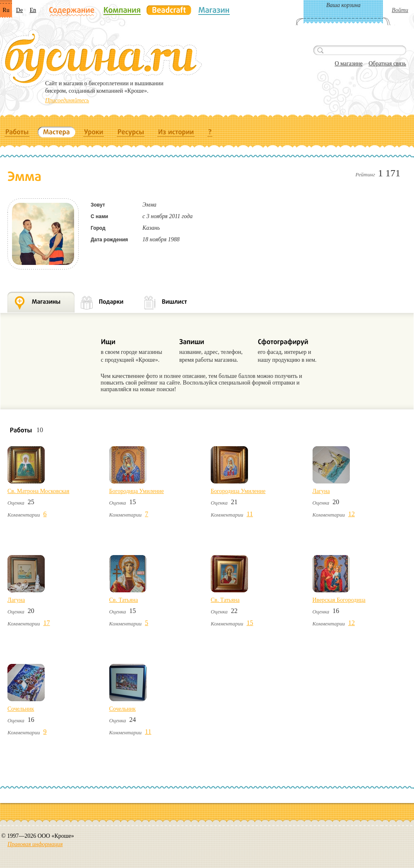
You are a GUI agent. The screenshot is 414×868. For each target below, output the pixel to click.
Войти (400, 10)
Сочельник (21, 709)
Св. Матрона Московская (38, 491)
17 (47, 623)
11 (250, 514)
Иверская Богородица (339, 600)
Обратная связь (387, 64)
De (19, 10)
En (33, 10)
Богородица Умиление (137, 491)
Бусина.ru (102, 58)
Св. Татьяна (124, 600)
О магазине (348, 64)
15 (250, 623)
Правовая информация (35, 844)
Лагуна (321, 491)
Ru (6, 10)
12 (351, 514)
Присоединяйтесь (67, 100)
